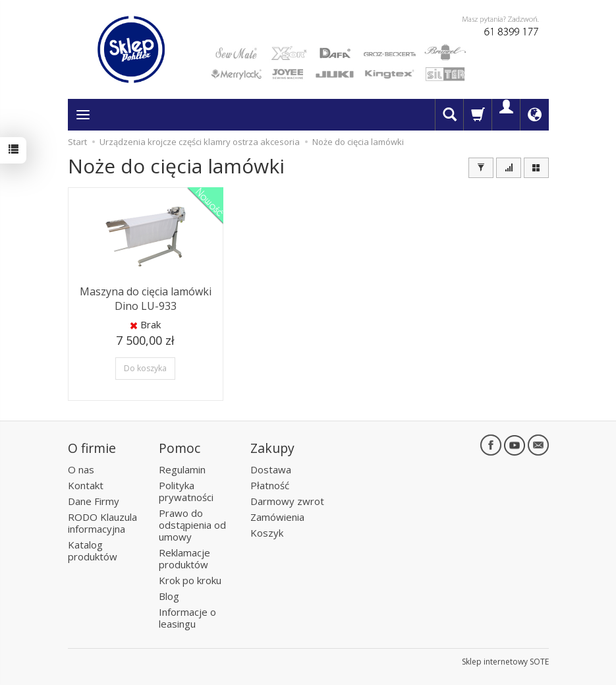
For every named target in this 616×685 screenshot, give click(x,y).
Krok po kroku (190, 580)
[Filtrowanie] (481, 168)
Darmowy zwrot (287, 501)
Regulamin (182, 469)
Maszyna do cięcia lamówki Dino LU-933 (146, 299)
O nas (81, 469)
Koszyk (267, 533)
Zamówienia (277, 517)
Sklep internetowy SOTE (505, 662)
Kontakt (86, 485)
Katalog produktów (93, 551)
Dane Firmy (94, 501)
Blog (169, 596)
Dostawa (271, 469)
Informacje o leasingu (187, 618)
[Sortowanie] (509, 168)
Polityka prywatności (186, 491)
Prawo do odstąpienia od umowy (192, 525)
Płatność (270, 485)
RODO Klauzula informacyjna (102, 523)
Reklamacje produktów (184, 558)
